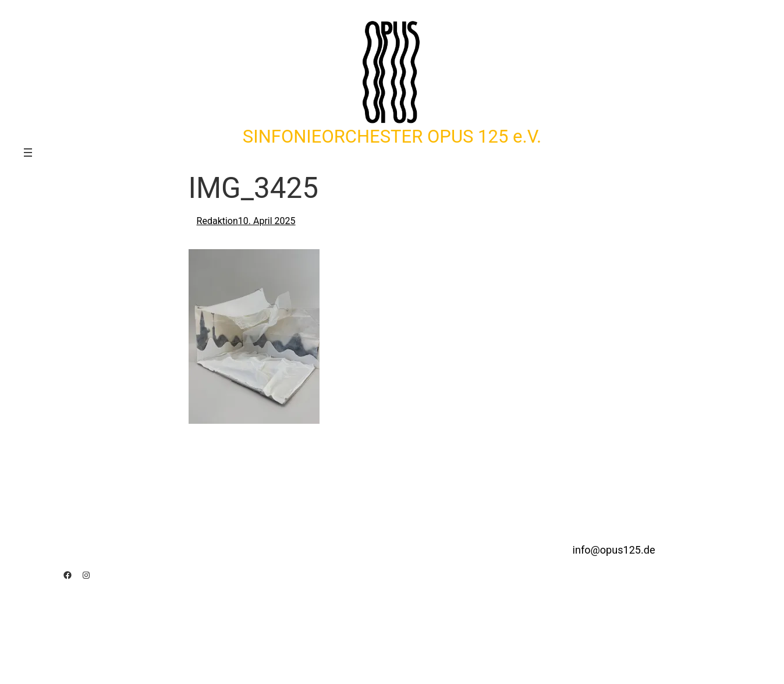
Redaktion (217, 221)
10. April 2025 (267, 221)
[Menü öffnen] (28, 153)
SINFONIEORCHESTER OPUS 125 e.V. (392, 137)
